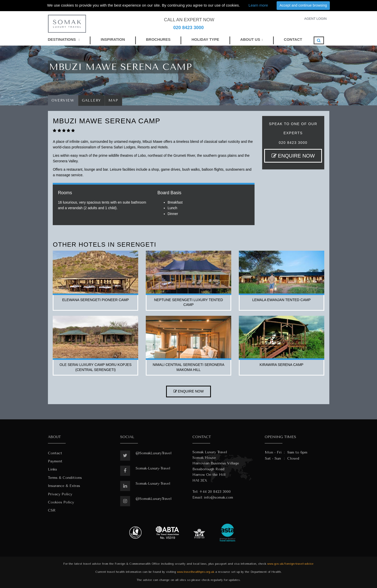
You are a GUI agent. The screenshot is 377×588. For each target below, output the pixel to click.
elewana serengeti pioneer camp (95, 300)
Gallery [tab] (92, 100)
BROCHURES (158, 39)
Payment (55, 461)
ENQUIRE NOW (293, 156)
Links (52, 469)
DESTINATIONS (64, 39)
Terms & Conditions (65, 478)
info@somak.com (218, 497)
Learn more (258, 5)
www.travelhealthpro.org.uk (196, 572)
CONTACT (293, 39)
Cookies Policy (61, 502)
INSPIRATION (113, 39)
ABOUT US (250, 39)
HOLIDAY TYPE (205, 39)
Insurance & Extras (64, 486)
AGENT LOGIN (316, 19)
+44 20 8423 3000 (215, 492)
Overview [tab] (63, 100)
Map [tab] (113, 100)
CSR (52, 510)
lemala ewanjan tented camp (281, 300)
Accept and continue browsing (303, 5)
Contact (55, 453)
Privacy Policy (60, 494)
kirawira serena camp (282, 365)
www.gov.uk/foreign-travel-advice (290, 564)
